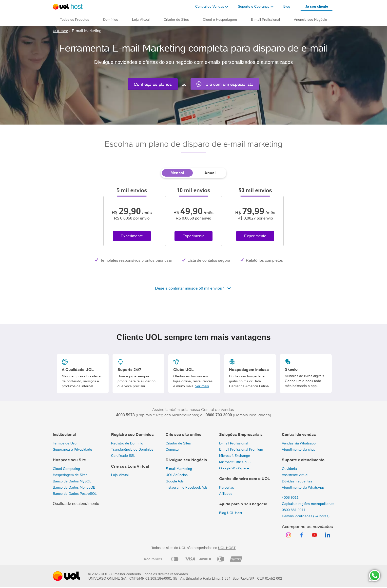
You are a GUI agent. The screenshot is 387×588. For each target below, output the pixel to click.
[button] (212, 7)
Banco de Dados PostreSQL (75, 494)
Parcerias (227, 487)
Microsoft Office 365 (235, 462)
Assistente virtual (295, 475)
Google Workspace (234, 468)
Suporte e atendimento (303, 460)
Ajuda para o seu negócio (243, 504)
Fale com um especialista (225, 84)
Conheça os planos (153, 84)
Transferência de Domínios (132, 449)
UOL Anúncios (177, 475)
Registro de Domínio (127, 443)
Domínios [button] (111, 19)
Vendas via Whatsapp (299, 443)
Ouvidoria (289, 469)
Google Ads (175, 481)
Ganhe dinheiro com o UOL (245, 479)
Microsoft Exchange (235, 456)
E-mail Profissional (234, 443)
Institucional (64, 434)
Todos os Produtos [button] (75, 19)
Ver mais (202, 386)
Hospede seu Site (69, 460)
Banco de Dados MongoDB (74, 487)
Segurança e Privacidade (72, 449)
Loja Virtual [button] (141, 19)
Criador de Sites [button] (176, 19)
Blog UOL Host (231, 513)
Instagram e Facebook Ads (187, 487)
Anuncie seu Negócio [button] (310, 19)
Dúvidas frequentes (297, 481)
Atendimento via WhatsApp (303, 487)
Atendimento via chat (298, 449)
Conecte (172, 449)
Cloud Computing (66, 469)
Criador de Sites (178, 443)
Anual (210, 173)
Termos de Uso (65, 443)
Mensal (177, 173)
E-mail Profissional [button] (265, 19)
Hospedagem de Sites (70, 475)
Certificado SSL (123, 456)
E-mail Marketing (179, 469)
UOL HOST (227, 548)
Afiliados (226, 494)
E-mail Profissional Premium (241, 449)
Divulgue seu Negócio (186, 460)
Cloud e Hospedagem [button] (220, 19)
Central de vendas (299, 434)
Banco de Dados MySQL (72, 481)
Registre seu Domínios (132, 434)
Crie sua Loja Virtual (130, 466)
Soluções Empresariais (241, 434)
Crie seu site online (184, 434)
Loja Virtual (120, 475)
